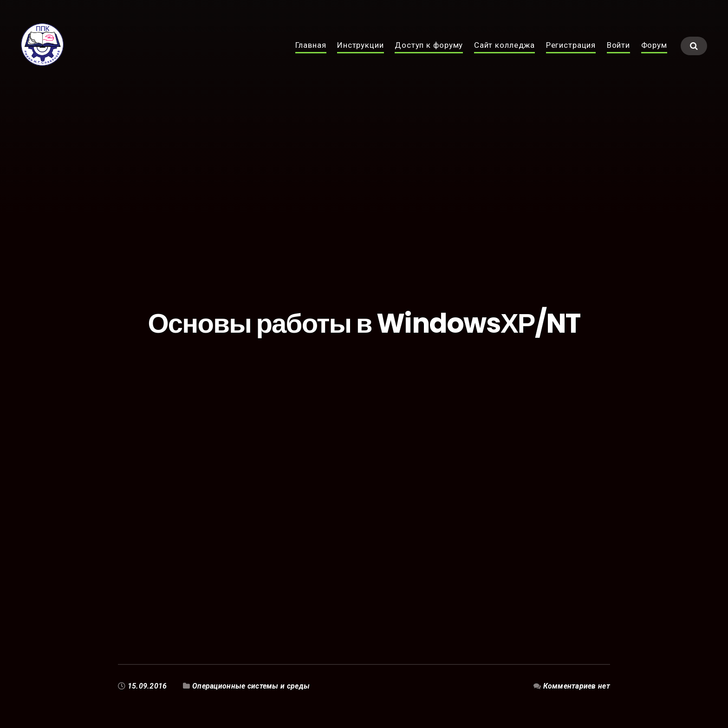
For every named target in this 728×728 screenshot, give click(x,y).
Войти (618, 55)
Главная (311, 55)
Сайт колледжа (504, 55)
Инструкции (361, 55)
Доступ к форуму (429, 55)
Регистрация (571, 55)
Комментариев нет (576, 686)
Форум (654, 55)
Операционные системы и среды (251, 686)
